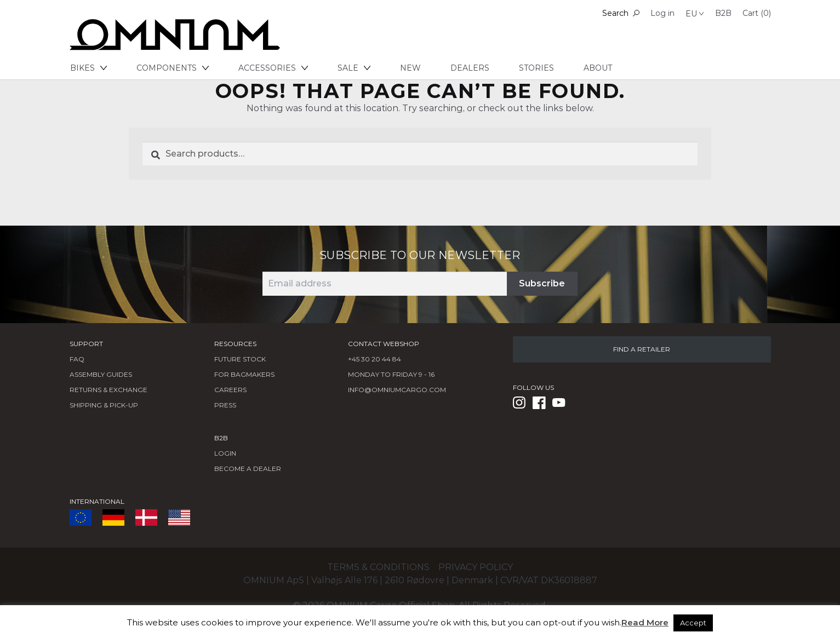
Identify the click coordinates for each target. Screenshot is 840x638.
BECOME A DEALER (248, 469)
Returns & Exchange (108, 390)
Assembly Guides (101, 374)
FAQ (77, 359)
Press (225, 405)
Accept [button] (693, 623)
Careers (230, 390)
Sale (354, 68)
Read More (645, 622)
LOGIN (225, 453)
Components (173, 68)
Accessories (273, 68)
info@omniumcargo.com (397, 390)
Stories (536, 68)
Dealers (470, 68)
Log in (662, 13)
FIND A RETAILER (642, 349)
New (410, 68)
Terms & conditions (378, 567)
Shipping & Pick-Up (104, 405)
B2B (723, 13)
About (598, 68)
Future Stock (240, 359)
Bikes (88, 68)
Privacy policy (476, 567)
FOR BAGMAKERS (244, 374)
